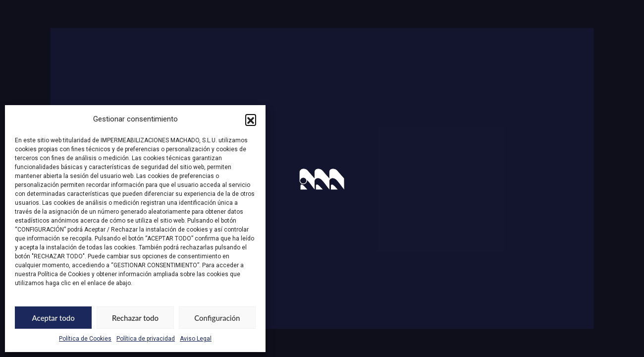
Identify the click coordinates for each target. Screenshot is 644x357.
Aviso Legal (196, 339)
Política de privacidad (146, 339)
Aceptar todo (54, 318)
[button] (251, 119)
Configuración (217, 318)
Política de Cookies (85, 339)
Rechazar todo (135, 318)
